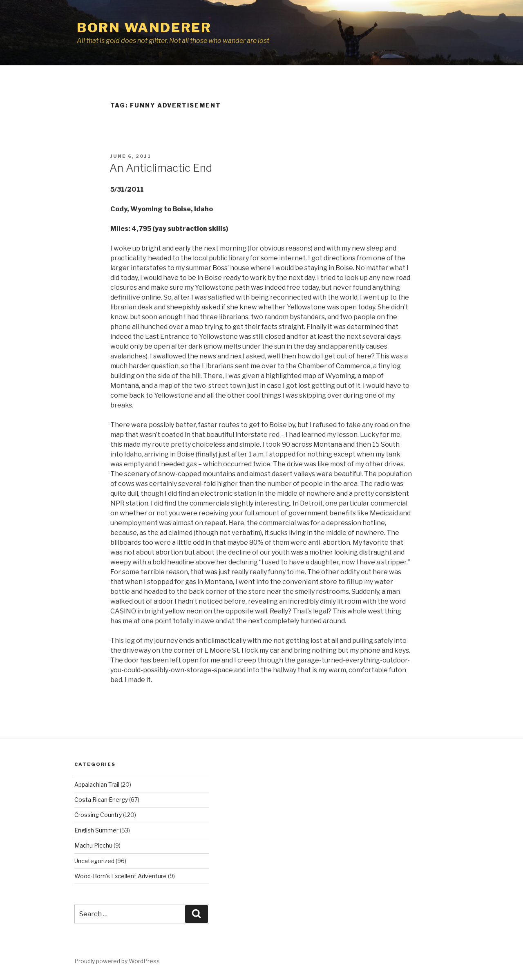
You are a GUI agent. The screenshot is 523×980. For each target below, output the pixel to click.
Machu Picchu (93, 845)
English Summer (96, 830)
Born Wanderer (144, 28)
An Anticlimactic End (161, 168)
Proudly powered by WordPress (117, 961)
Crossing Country (98, 815)
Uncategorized (94, 861)
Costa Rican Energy (101, 800)
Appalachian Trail (97, 784)
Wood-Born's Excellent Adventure (121, 876)
